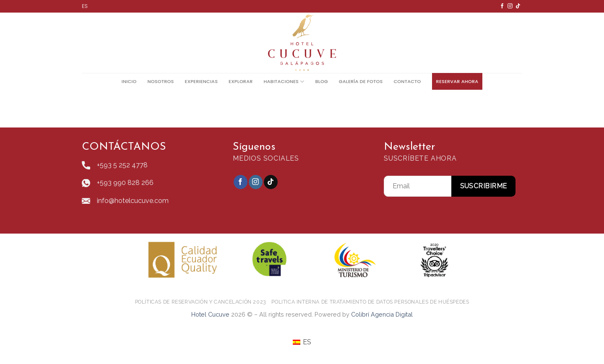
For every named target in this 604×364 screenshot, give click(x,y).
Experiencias (202, 81)
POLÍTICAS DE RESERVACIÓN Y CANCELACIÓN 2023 (200, 302)
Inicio (129, 81)
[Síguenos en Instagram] (510, 6)
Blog (321, 81)
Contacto (407, 81)
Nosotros (160, 81)
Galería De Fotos (361, 81)
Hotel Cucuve (210, 314)
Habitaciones (284, 82)
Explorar (241, 81)
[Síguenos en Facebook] (502, 6)
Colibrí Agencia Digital (382, 314)
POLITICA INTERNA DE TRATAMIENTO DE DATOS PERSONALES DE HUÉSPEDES (370, 302)
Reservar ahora (457, 81)
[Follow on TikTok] (518, 6)
